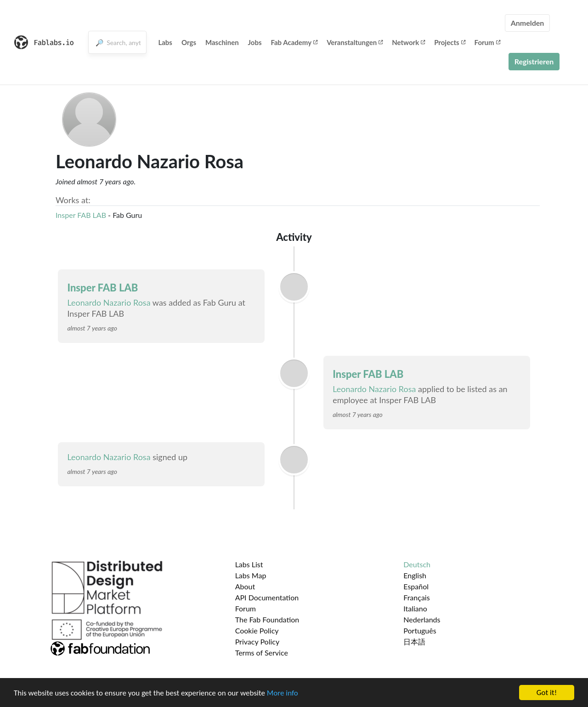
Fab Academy (294, 42)
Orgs (189, 42)
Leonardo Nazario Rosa (109, 302)
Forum (487, 42)
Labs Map (251, 575)
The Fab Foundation (267, 619)
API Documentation (267, 597)
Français (416, 597)
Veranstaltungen (355, 42)
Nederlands (422, 619)
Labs (165, 42)
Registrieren (534, 61)
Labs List (249, 564)
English (415, 575)
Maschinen (222, 42)
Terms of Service (262, 653)
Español (416, 586)
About (245, 586)
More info (283, 694)
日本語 (414, 641)
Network (408, 42)
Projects (449, 42)
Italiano (415, 608)
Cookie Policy (257, 630)
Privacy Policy (257, 641)
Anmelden (528, 23)
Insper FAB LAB (81, 215)
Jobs (255, 42)
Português (420, 630)
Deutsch (417, 564)
